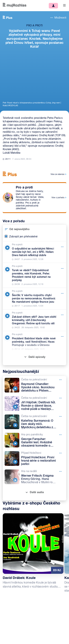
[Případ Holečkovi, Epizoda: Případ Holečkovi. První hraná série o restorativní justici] (34, 458)
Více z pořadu (58, 197)
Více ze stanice (57, 174)
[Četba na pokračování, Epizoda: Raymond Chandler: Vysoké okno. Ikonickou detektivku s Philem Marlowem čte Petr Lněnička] (34, 385)
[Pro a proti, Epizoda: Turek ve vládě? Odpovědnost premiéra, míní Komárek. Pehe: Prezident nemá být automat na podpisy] (34, 275)
